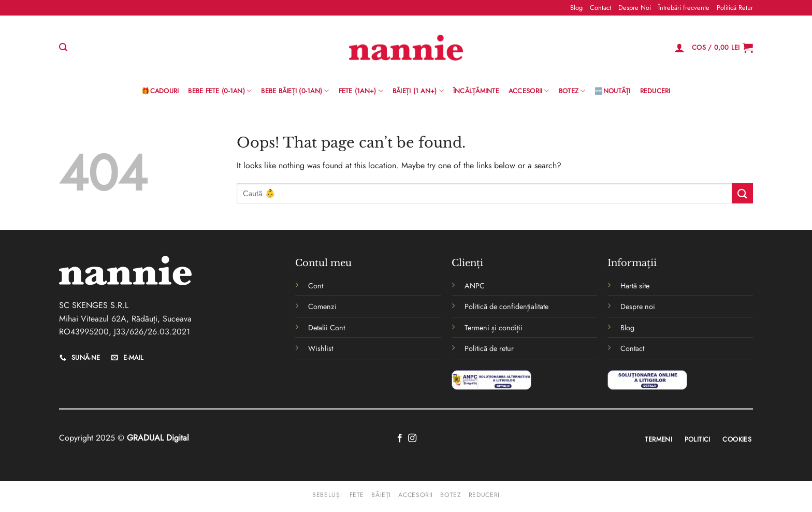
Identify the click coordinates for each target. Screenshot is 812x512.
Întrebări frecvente (684, 8)
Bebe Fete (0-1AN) (220, 91)
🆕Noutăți (612, 91)
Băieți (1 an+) (418, 91)
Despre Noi (635, 8)
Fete (357, 495)
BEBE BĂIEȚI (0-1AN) (295, 91)
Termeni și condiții (494, 328)
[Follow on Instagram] (412, 438)
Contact (600, 8)
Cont (316, 286)
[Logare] (679, 48)
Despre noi (638, 306)
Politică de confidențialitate (506, 306)
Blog (576, 8)
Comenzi (322, 306)
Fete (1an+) (361, 91)
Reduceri (655, 91)
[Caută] (63, 47)
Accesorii (529, 91)
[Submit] (743, 193)
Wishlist (321, 348)
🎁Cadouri (160, 91)
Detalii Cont (327, 328)
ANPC (475, 286)
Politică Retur (735, 8)
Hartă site (635, 286)
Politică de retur (489, 348)
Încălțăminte (476, 91)
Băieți (381, 495)
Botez (572, 91)
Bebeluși (327, 495)
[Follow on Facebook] (400, 438)
